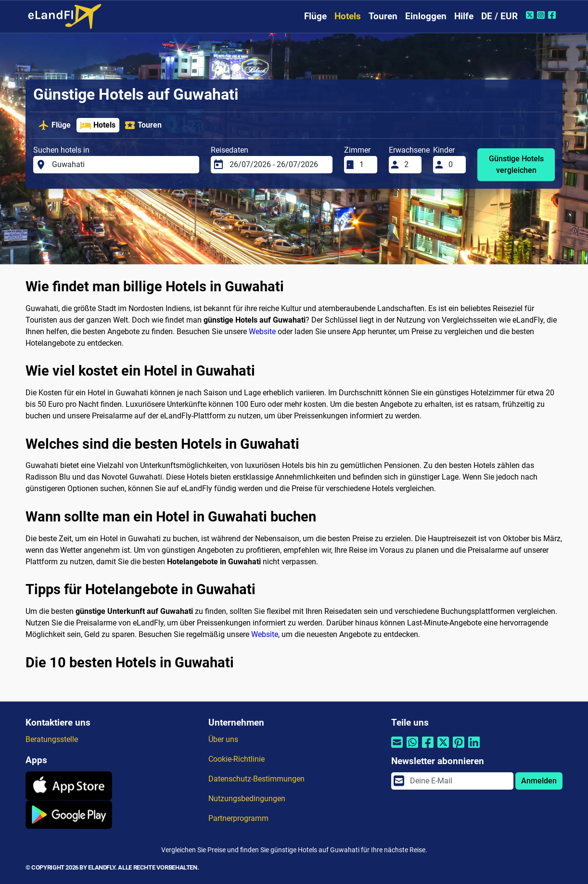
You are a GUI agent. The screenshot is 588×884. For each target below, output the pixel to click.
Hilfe (464, 16)
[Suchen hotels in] (123, 165)
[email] (459, 781)
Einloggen (426, 16)
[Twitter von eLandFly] (531, 15)
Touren (383, 16)
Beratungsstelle (52, 739)
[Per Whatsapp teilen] (412, 748)
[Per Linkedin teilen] (474, 748)
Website (262, 331)
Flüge (315, 16)
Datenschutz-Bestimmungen (256, 779)
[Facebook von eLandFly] (553, 15)
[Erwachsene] (410, 165)
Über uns (223, 739)
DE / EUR (499, 16)
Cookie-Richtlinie (236, 759)
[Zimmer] (365, 165)
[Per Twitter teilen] (443, 748)
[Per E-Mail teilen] (397, 748)
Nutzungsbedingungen (247, 799)
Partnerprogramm (238, 818)
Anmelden (539, 781)
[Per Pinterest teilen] (459, 748)
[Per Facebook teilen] (428, 748)
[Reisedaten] (278, 165)
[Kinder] (454, 165)
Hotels (348, 16)
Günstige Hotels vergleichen (516, 164)
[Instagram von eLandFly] (542, 15)
